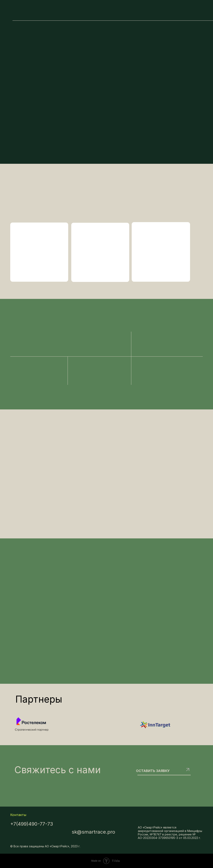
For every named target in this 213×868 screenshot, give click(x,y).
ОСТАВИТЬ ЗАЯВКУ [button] (153, 771)
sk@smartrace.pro (93, 832)
